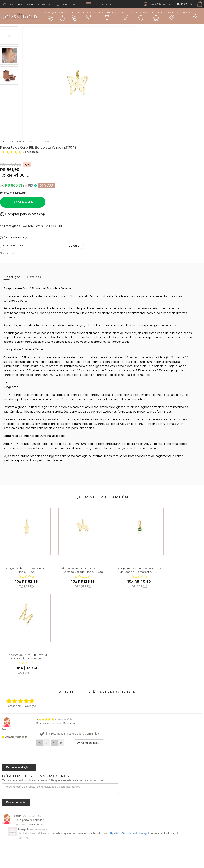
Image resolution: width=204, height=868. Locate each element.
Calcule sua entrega (14, 238)
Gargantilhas (107, 16)
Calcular (75, 246)
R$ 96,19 (21, 175)
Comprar (23, 202)
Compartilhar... (89, 743)
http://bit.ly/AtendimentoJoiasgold (130, 833)
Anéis (62, 16)
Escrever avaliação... (19, 767)
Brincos (74, 16)
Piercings (156, 16)
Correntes (89, 16)
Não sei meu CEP (10, 253)
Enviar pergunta (16, 802)
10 (3, 175)
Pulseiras (141, 16)
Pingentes (125, 16)
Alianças (50, 16)
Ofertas (189, 15)
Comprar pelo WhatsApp (25, 214)
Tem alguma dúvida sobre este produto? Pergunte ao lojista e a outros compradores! (53, 780)
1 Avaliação (32, 152)
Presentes (172, 16)
